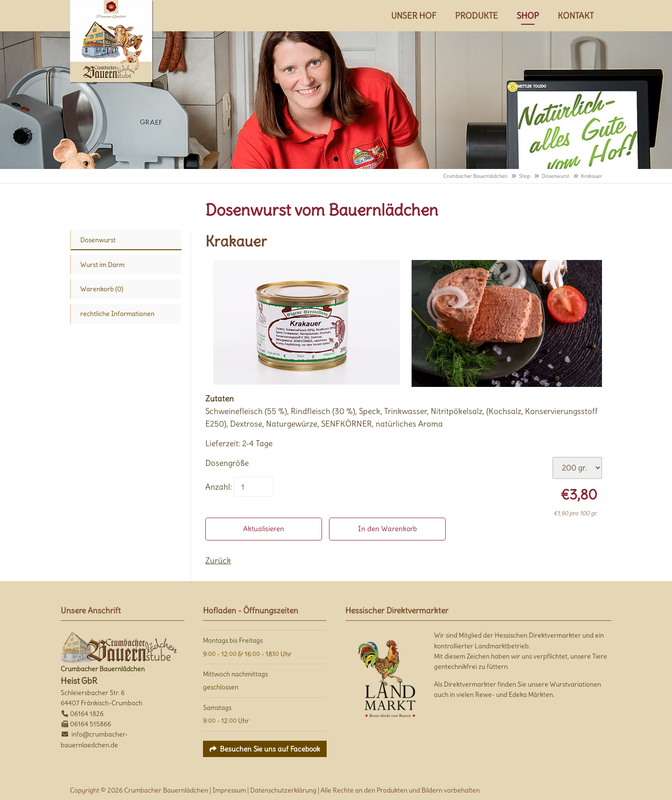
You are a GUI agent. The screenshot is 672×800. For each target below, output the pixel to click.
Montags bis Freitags (233, 640)
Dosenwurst (556, 176)
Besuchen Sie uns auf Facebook (270, 749)
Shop (525, 176)
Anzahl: (219, 487)
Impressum (229, 790)
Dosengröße (227, 463)
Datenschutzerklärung (283, 790)
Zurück (218, 561)
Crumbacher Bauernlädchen (475, 176)
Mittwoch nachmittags (235, 674)
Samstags (217, 708)
